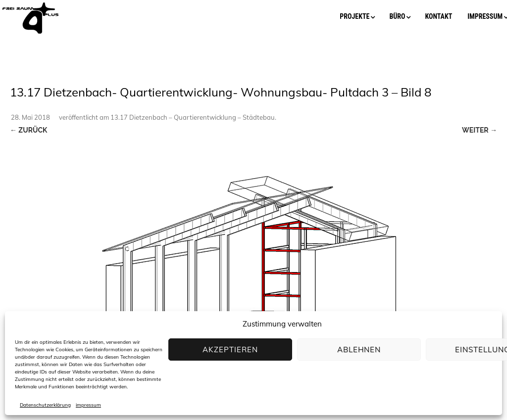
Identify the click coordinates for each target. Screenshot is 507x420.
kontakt (438, 16)
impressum (88, 405)
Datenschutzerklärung (45, 405)
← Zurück (28, 130)
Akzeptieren (230, 350)
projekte (355, 16)
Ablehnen (359, 350)
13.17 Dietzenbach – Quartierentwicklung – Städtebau (193, 117)
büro (397, 16)
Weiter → (480, 130)
